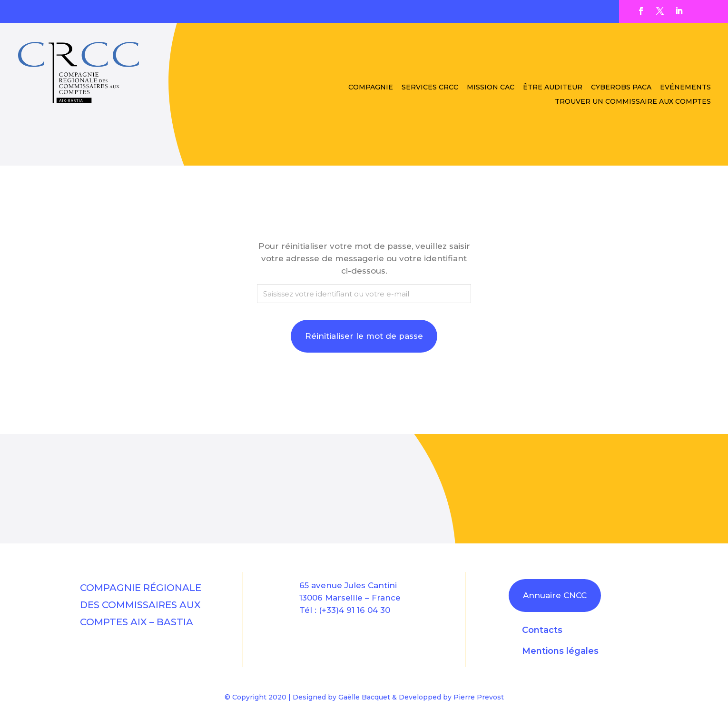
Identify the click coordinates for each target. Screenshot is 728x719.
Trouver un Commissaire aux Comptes (633, 102)
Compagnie (371, 88)
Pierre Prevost (479, 697)
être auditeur (553, 88)
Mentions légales (560, 651)
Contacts (542, 630)
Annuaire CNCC (555, 595)
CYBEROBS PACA (621, 88)
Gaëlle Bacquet (364, 697)
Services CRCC (430, 88)
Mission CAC (491, 88)
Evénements (685, 88)
